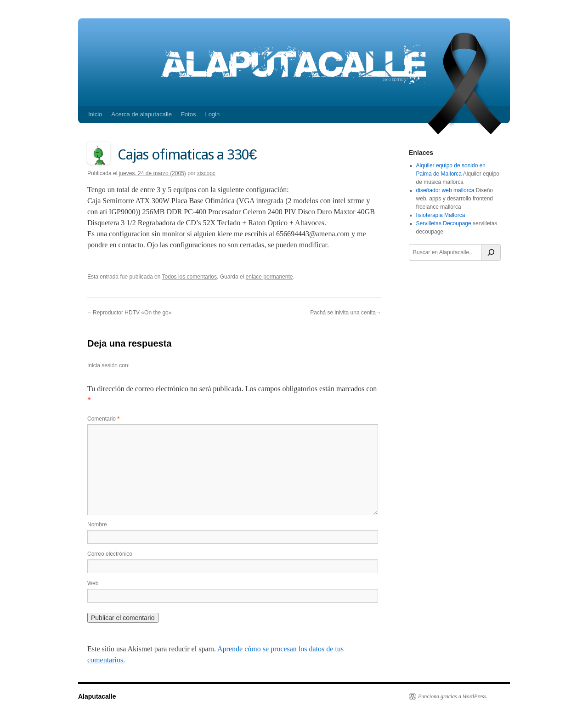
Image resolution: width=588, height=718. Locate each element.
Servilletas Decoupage (444, 223)
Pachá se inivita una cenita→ (346, 313)
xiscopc (206, 173)
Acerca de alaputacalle (141, 114)
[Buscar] (491, 252)
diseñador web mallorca (445, 190)
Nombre (97, 524)
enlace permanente (269, 277)
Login (212, 114)
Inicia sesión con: (108, 365)
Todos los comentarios (189, 277)
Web (93, 583)
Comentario (103, 419)
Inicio (95, 114)
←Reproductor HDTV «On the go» (129, 313)
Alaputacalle (97, 696)
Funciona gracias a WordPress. (453, 696)
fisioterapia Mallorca (441, 215)
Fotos (189, 114)
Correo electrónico (110, 554)
